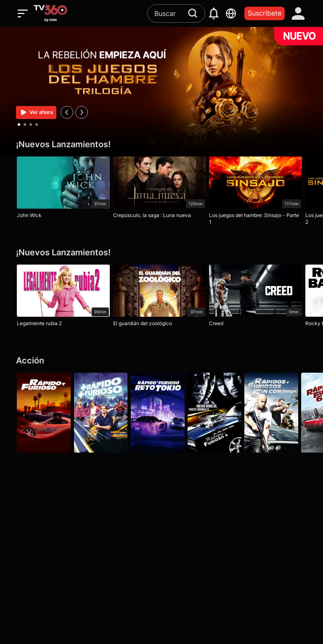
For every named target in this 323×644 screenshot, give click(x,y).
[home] (50, 13)
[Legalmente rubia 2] (63, 297)
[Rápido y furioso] (44, 413)
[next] (82, 112)
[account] (298, 13)
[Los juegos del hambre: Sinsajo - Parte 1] (259, 193)
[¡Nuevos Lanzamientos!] (161, 144)
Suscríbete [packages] (265, 13)
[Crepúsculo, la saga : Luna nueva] (161, 189)
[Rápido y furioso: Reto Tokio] (161, 413)
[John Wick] (63, 189)
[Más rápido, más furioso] (103, 413)
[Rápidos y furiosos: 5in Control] (279, 413)
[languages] (231, 13)
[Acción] (161, 361)
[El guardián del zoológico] (161, 297)
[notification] (214, 13)
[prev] (67, 112)
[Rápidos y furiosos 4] (220, 413)
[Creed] (259, 297)
